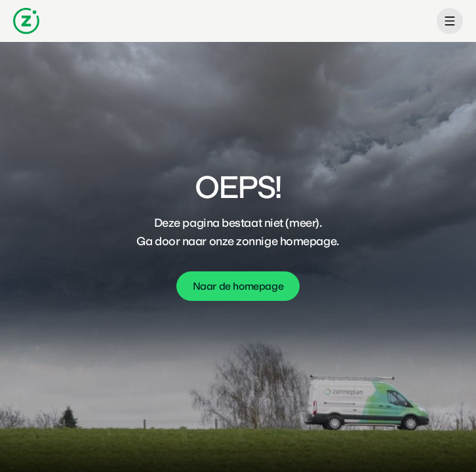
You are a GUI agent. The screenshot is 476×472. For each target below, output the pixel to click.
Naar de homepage (238, 286)
